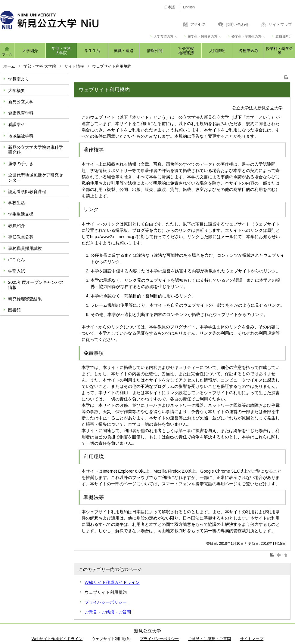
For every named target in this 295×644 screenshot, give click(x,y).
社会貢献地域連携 (186, 51)
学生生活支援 (21, 214)
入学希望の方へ (165, 37)
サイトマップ (280, 25)
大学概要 (17, 90)
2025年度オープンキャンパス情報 (36, 285)
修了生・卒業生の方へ (248, 37)
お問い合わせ (237, 25)
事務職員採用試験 (25, 248)
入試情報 (217, 51)
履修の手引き (21, 164)
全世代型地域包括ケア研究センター (36, 178)
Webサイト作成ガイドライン (112, 582)
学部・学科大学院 (61, 51)
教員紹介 (17, 225)
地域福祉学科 (21, 136)
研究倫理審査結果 (25, 299)
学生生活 (92, 51)
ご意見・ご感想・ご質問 (108, 612)
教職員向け (284, 37)
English (189, 7)
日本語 (169, 7)
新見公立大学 (21, 102)
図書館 (14, 310)
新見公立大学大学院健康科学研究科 (36, 150)
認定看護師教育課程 (27, 192)
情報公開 (155, 51)
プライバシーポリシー (106, 602)
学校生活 (17, 203)
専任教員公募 (21, 237)
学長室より (19, 79)
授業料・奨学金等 (279, 51)
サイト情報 (74, 66)
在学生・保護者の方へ (204, 37)
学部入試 (17, 271)
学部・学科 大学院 (40, 66)
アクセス (198, 25)
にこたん (17, 259)
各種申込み (248, 51)
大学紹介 (30, 51)
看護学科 (17, 124)
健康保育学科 (21, 113)
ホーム (7, 54)
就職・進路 (124, 51)
